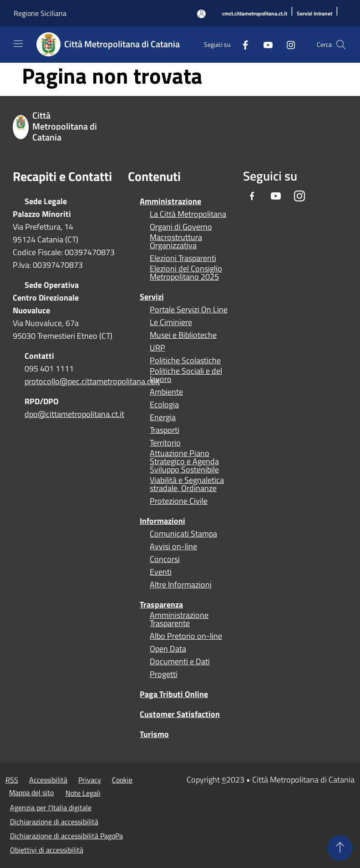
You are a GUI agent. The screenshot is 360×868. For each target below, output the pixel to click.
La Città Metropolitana (188, 214)
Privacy (90, 780)
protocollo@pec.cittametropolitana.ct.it (92, 381)
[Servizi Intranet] (314, 14)
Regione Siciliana (40, 13)
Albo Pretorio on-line (186, 636)
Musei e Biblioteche (183, 335)
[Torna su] (340, 848)
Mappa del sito (31, 793)
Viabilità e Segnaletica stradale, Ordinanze (187, 484)
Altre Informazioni (181, 585)
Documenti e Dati (180, 662)
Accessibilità (48, 780)
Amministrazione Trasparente (179, 619)
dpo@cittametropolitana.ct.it (74, 414)
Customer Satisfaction (180, 714)
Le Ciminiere (171, 322)
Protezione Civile (179, 501)
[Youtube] (264, 44)
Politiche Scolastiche (185, 361)
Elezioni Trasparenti (183, 258)
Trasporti (165, 430)
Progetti (164, 674)
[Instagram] (287, 44)
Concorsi (165, 559)
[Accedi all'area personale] (201, 14)
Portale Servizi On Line (189, 310)
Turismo (154, 734)
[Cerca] (341, 45)
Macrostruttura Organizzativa (176, 241)
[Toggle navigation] (18, 44)
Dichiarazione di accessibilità (54, 822)
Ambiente (166, 392)
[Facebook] (242, 44)
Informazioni (162, 521)
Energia (163, 417)
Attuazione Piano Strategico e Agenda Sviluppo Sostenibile (184, 462)
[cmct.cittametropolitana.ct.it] (255, 14)
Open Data (168, 649)
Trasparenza (161, 605)
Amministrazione (170, 201)
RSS (12, 780)
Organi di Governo (181, 227)
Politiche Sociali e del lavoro (186, 375)
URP (157, 348)
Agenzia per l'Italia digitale (51, 808)
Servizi (152, 297)
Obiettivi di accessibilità (47, 850)
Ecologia (164, 405)
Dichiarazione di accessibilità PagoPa (66, 836)
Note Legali (83, 793)
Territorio (165, 443)
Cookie (122, 780)
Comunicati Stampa (183, 534)
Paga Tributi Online (174, 694)
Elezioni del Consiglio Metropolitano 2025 (186, 273)
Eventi (161, 572)
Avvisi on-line (173, 547)
